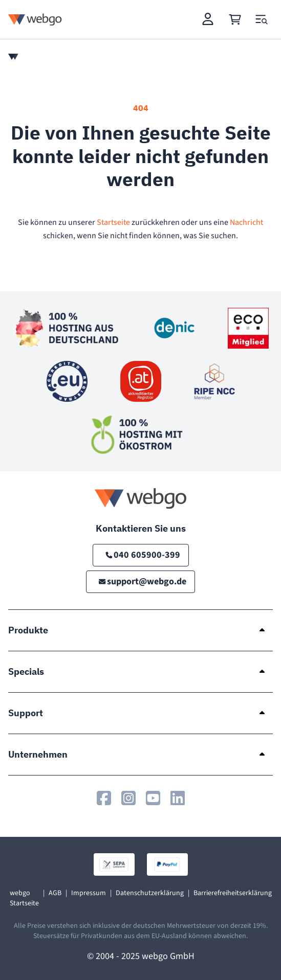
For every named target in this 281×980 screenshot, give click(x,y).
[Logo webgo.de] (35, 19)
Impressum (89, 893)
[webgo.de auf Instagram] (128, 798)
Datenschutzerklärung (150, 893)
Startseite (113, 222)
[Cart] (235, 19)
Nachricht (246, 222)
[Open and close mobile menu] (262, 19)
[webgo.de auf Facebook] (104, 798)
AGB (55, 893)
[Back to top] (258, 958)
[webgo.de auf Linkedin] (178, 798)
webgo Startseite (24, 898)
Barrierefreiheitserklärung (233, 893)
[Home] (13, 57)
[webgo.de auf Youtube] (153, 798)
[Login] (208, 19)
